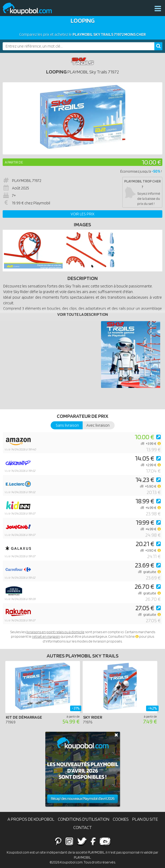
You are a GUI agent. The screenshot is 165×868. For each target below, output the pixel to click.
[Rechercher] (158, 46)
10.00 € (151, 162)
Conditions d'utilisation (84, 819)
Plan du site (145, 819)
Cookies (121, 819)
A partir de (14, 162)
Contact (83, 827)
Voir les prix (82, 214)
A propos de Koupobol (31, 819)
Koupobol (31, 9)
